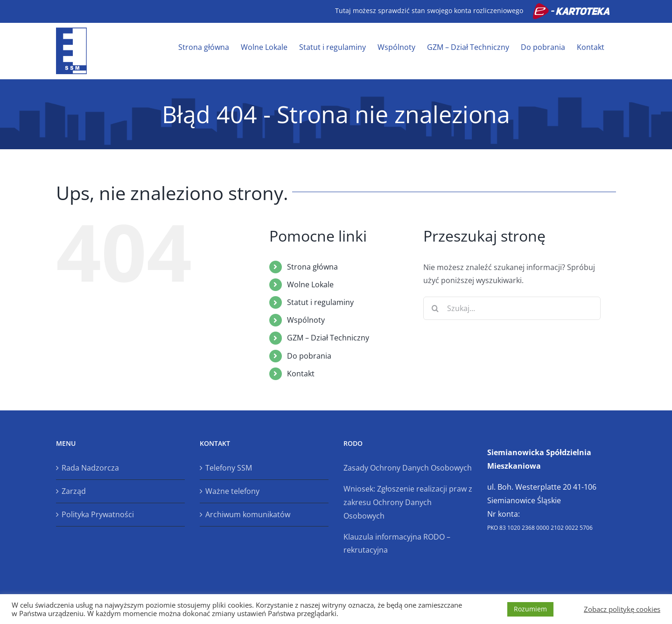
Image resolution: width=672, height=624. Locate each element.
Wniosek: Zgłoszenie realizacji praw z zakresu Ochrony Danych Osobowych (408, 502)
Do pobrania (309, 356)
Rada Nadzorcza (90, 468)
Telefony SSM (229, 468)
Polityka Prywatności (98, 514)
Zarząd (74, 491)
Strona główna (312, 267)
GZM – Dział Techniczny (328, 338)
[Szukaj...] (512, 308)
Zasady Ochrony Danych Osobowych (408, 468)
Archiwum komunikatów (248, 514)
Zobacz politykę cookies (622, 609)
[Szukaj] (435, 308)
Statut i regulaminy (320, 302)
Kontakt (301, 374)
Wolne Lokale (310, 284)
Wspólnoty (306, 320)
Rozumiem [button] (530, 609)
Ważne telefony (232, 491)
